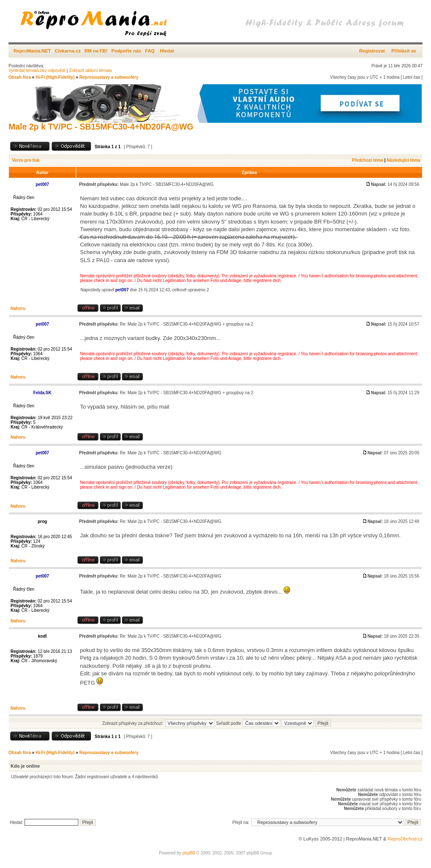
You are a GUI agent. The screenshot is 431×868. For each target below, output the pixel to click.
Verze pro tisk (26, 160)
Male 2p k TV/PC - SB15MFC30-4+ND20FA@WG (101, 127)
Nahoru (18, 308)
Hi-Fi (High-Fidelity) (55, 77)
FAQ (150, 51)
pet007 (122, 290)
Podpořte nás (126, 51)
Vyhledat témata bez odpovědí (37, 70)
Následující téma (403, 160)
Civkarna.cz (68, 51)
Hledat (167, 51)
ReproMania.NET (32, 51)
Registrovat (372, 51)
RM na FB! (96, 51)
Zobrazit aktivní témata (90, 70)
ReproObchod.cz (405, 839)
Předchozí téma (367, 160)
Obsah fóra (20, 77)
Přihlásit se (404, 51)
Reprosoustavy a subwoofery (109, 77)
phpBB (189, 853)
